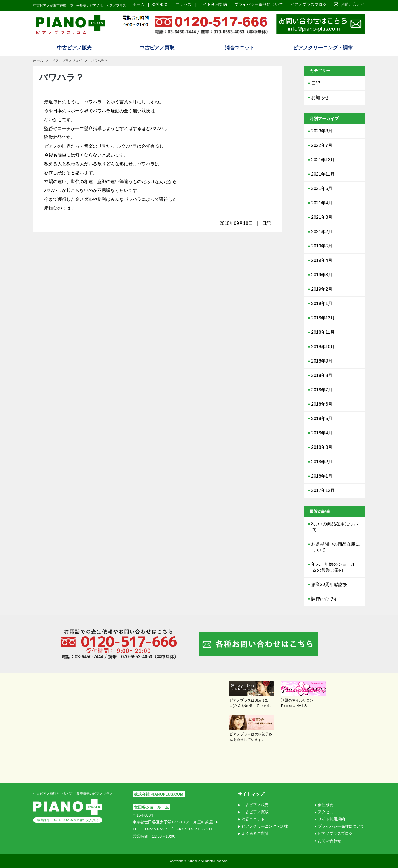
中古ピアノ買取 (157, 48)
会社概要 (160, 4)
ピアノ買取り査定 (321, 24)
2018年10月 (323, 347)
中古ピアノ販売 (74, 48)
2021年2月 (322, 232)
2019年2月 (322, 289)
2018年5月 (322, 419)
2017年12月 (323, 490)
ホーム (139, 4)
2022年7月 (322, 145)
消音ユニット (240, 48)
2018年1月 (322, 476)
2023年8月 (322, 131)
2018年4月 (322, 433)
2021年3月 (322, 217)
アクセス (184, 4)
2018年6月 (322, 404)
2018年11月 (323, 332)
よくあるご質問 (255, 833)
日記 (316, 83)
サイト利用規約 (213, 4)
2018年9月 (322, 361)
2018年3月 (322, 447)
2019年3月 (322, 275)
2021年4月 (322, 203)
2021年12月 (323, 160)
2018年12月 (323, 318)
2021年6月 (322, 188)
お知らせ (320, 97)
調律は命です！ (327, 599)
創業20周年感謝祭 (329, 584)
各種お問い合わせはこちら (258, 644)
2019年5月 (322, 246)
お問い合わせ (353, 4)
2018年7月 (322, 390)
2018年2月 (322, 462)
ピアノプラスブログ (308, 4)
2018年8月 (322, 375)
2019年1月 (322, 303)
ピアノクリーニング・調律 (323, 48)
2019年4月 (322, 260)
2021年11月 (323, 174)
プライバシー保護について (259, 4)
